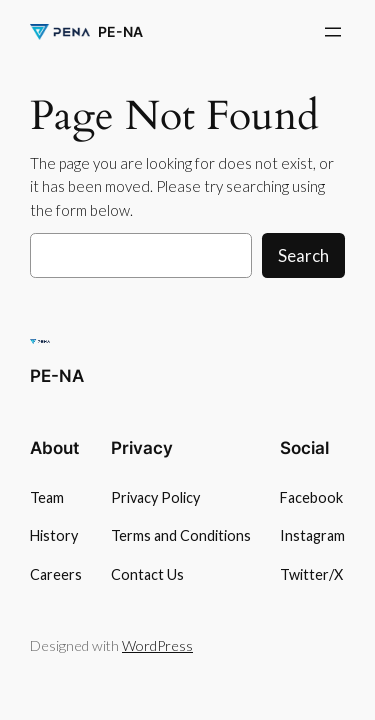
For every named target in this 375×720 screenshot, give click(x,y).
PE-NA (120, 31)
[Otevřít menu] (333, 32)
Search (303, 255)
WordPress (157, 645)
